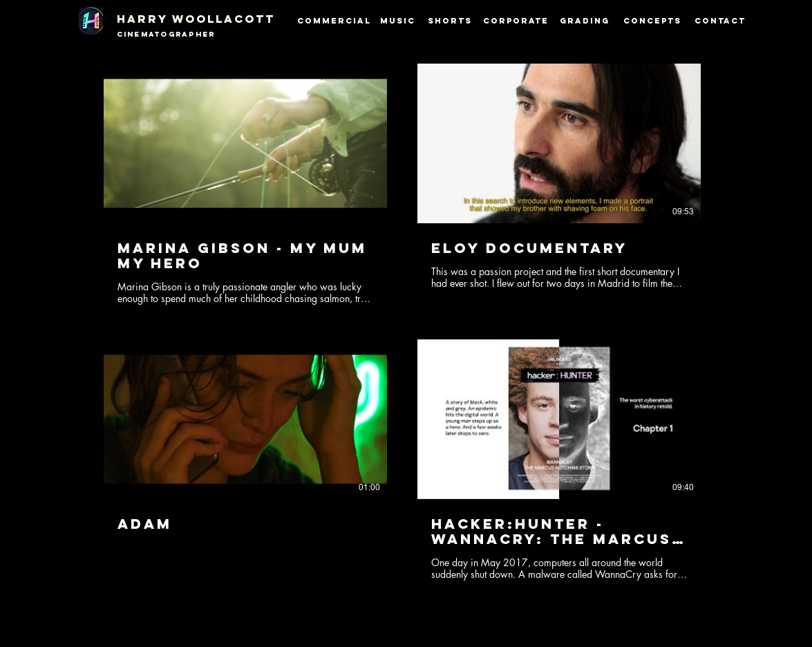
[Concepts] (653, 21)
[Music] (398, 21)
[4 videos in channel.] (402, 322)
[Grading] (585, 21)
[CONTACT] (720, 21)
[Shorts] (450, 21)
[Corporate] (516, 21)
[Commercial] (334, 21)
